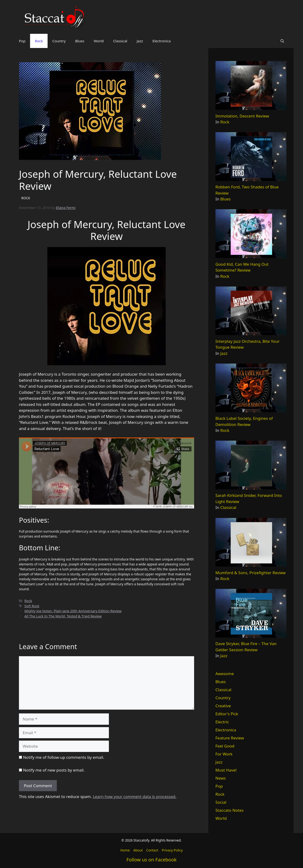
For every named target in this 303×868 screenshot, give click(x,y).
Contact (152, 850)
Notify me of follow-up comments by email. (64, 757)
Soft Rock (32, 606)
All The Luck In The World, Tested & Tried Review (63, 616)
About (138, 850)
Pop (22, 41)
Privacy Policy (172, 850)
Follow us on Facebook (151, 860)
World (99, 41)
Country (59, 41)
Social (221, 802)
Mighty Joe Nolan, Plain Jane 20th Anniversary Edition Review (73, 611)
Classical (120, 41)
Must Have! (226, 770)
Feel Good (225, 746)
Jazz (140, 41)
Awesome (225, 674)
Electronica (162, 41)
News (221, 778)
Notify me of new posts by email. (54, 770)
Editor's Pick (227, 714)
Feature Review (230, 738)
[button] (282, 41)
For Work (224, 754)
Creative (223, 706)
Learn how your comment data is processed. (135, 796)
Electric (222, 722)
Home (125, 850)
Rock (39, 41)
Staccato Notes (229, 810)
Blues (80, 41)
